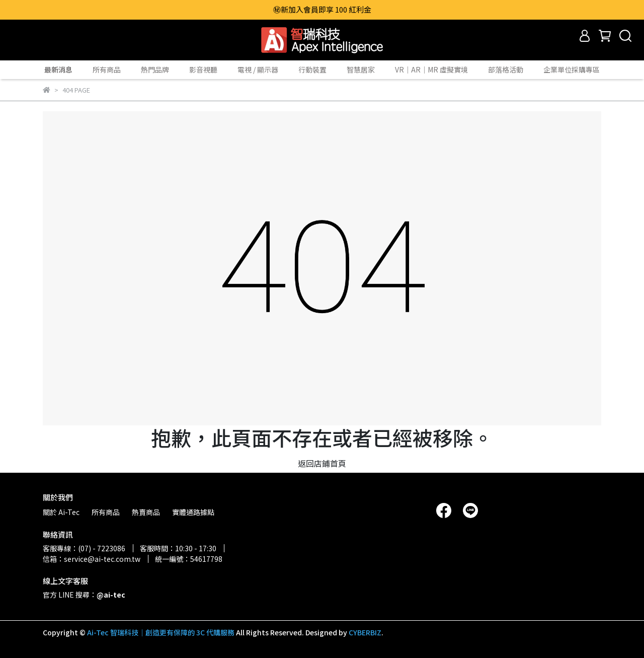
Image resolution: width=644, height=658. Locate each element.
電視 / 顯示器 (258, 69)
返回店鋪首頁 (322, 463)
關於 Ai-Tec (61, 512)
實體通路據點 (193, 512)
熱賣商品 (146, 512)
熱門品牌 (155, 69)
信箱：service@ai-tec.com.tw (92, 559)
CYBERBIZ (365, 632)
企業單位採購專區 (572, 69)
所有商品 (107, 69)
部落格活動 (506, 69)
